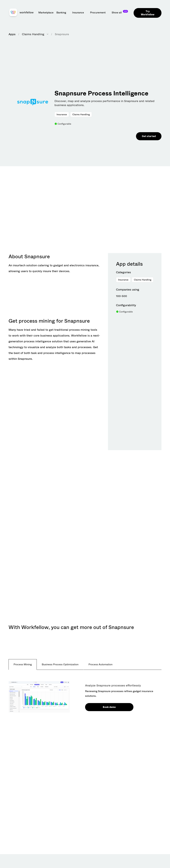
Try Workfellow (148, 13)
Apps (12, 34)
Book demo (109, 707)
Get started (149, 136)
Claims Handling (81, 114)
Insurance (62, 114)
